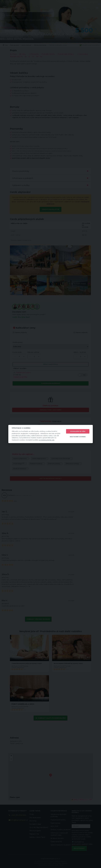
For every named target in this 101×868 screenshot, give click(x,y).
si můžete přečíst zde (47, 440)
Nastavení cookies (78, 437)
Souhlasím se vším (78, 431)
